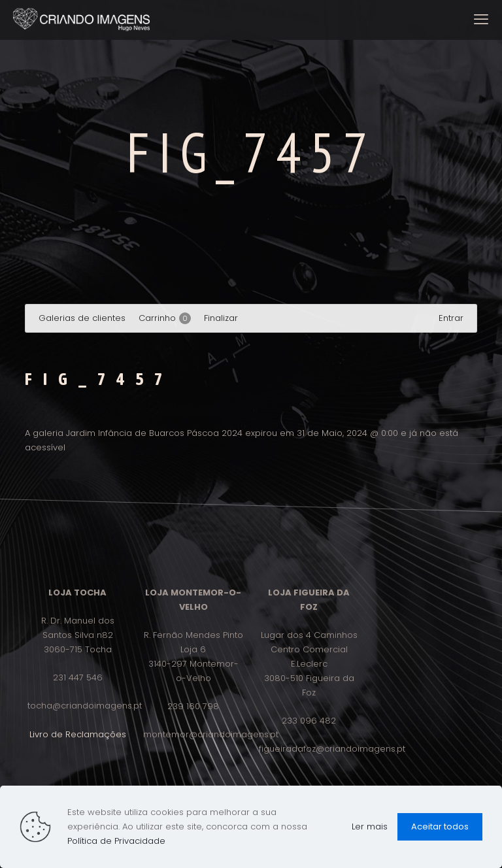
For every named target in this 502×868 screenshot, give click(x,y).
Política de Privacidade (116, 841)
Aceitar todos (440, 826)
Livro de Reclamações (78, 734)
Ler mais (370, 826)
